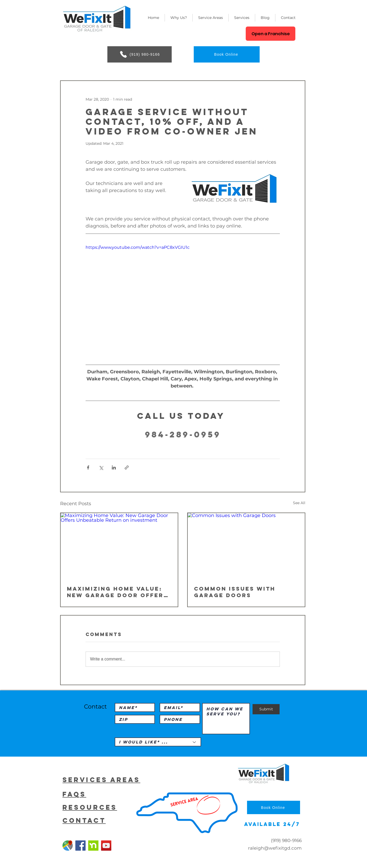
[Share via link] (127, 467)
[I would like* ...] (158, 742)
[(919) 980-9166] (140, 54)
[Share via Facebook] (88, 467)
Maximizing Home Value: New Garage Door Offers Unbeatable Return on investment (117, 592)
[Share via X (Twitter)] (101, 467)
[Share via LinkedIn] (114, 467)
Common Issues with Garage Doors (235, 592)
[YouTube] (106, 846)
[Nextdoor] (93, 846)
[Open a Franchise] (271, 34)
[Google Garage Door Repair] (68, 846)
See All (299, 503)
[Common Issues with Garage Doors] (246, 546)
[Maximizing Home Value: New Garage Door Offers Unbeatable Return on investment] (119, 546)
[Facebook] (80, 846)
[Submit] (266, 709)
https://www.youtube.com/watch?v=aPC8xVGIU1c (138, 247)
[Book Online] (227, 54)
